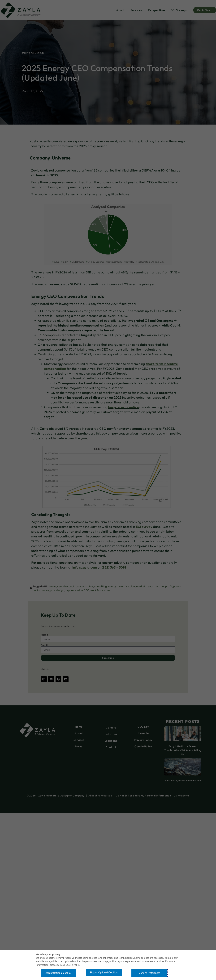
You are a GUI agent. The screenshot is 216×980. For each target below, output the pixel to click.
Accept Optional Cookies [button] (58, 973)
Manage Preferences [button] (149, 973)
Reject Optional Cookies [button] (104, 973)
